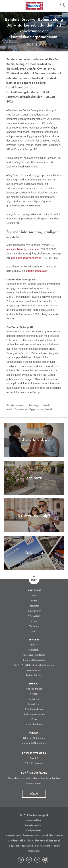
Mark (34, 601)
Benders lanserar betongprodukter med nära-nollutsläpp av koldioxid (29, 407)
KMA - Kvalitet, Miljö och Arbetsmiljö (34, 665)
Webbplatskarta (33, 830)
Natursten (34, 606)
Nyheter (34, 645)
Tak (34, 596)
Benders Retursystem (34, 660)
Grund (34, 621)
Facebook (37, 860)
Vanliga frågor (34, 689)
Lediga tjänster (34, 675)
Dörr (34, 631)
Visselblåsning (34, 670)
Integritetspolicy (33, 825)
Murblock (34, 626)
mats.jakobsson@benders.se (23, 249)
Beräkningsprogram (34, 714)
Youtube (45, 860)
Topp (34, 580)
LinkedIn (29, 860)
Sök (63, 5)
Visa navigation (7, 6)
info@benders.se (38, 743)
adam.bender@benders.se (26, 258)
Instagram (21, 860)
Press (34, 719)
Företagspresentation (34, 655)
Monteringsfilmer (34, 709)
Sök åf (34, 794)
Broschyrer (34, 704)
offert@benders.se (37, 271)
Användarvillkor (33, 820)
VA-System (34, 616)
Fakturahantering (34, 724)
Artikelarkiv (34, 650)
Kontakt (34, 694)
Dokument (34, 699)
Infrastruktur (34, 611)
